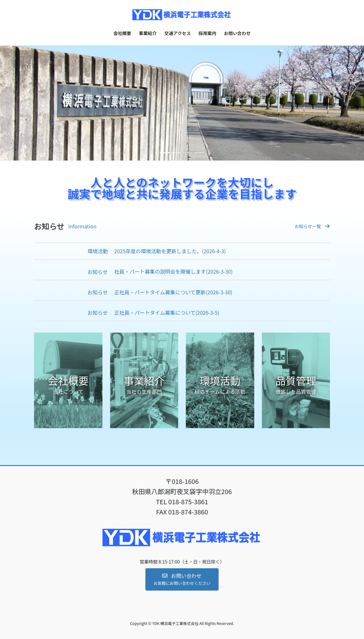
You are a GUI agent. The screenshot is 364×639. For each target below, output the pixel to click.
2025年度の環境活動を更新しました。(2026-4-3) (170, 251)
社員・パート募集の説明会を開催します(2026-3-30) (173, 272)
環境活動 (98, 251)
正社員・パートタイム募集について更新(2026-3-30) (173, 292)
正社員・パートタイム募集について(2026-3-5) (167, 313)
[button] (27, 103)
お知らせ (98, 272)
